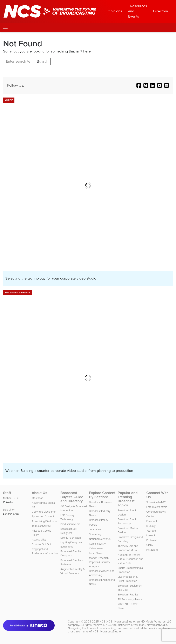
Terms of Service (41, 526)
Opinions (115, 11)
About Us (39, 493)
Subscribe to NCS (156, 502)
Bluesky (151, 526)
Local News (96, 553)
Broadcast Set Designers (68, 531)
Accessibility (39, 540)
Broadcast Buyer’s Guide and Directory (72, 497)
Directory (161, 11)
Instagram (152, 550)
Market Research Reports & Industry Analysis (99, 562)
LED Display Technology (67, 517)
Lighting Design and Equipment (72, 545)
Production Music (70, 524)
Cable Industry (97, 544)
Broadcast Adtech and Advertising (102, 573)
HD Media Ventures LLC (156, 622)
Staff (7, 493)
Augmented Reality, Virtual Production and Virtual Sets (130, 559)
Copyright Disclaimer (44, 512)
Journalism (95, 529)
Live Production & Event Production (128, 579)
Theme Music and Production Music (128, 548)
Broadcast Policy (99, 520)
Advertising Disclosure (45, 521)
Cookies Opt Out (41, 544)
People (93, 525)
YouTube (151, 531)
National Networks (100, 539)
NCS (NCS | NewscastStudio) (117, 622)
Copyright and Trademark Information (45, 551)
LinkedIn (151, 535)
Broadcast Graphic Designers (71, 553)
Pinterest (151, 540)
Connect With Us (157, 495)
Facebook (152, 521)
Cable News (96, 548)
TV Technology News (130, 599)
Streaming (95, 534)
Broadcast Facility (128, 595)
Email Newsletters (157, 507)
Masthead (38, 498)
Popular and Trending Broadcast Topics (128, 499)
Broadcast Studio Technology (127, 521)
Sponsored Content (43, 516)
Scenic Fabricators (71, 538)
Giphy (150, 545)
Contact (151, 516)
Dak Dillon (9, 510)
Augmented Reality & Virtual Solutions (73, 571)
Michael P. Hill (11, 498)
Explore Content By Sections (102, 495)
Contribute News (156, 512)
